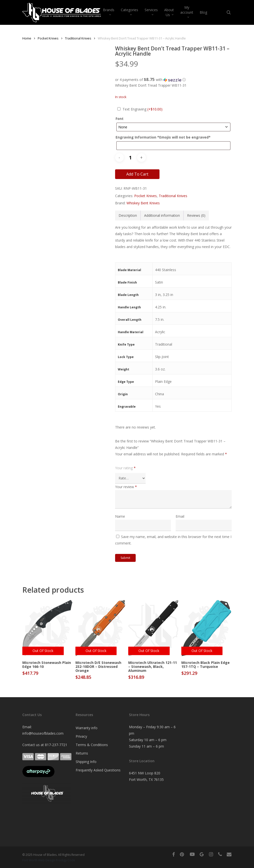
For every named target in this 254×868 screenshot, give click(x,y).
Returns (82, 753)
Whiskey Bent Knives (143, 203)
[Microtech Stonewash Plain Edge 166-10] (48, 628)
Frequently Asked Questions (98, 770)
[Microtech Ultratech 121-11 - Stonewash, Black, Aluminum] (153, 628)
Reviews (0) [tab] (196, 215)
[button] (173, 80)
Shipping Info (86, 762)
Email (180, 516)
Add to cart (137, 174)
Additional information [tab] (162, 215)
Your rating (125, 468)
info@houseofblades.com (43, 733)
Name (120, 516)
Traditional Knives (78, 38)
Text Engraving (143, 109)
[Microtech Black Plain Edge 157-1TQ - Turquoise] (206, 628)
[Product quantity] (130, 158)
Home (27, 38)
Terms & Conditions (92, 745)
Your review (126, 487)
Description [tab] (128, 215)
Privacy (81, 736)
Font (120, 119)
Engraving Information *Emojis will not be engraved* (163, 137)
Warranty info (87, 728)
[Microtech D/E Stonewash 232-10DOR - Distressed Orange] (101, 628)
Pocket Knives (48, 38)
